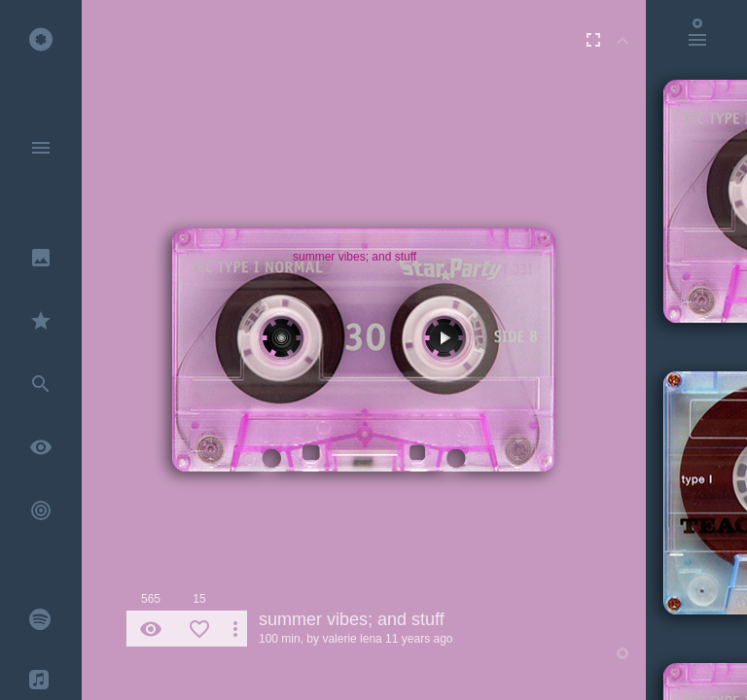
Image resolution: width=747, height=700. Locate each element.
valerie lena (352, 639)
